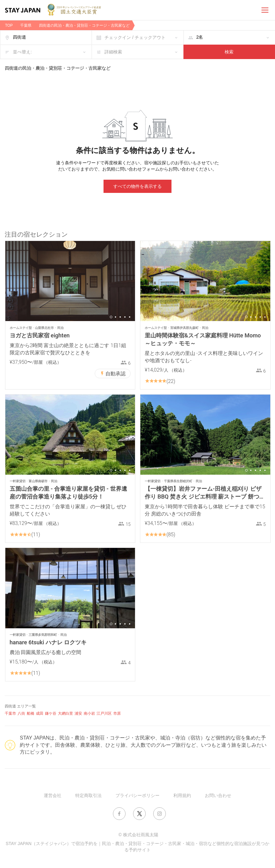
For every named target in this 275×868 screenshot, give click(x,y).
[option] (70, 281)
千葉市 (10, 713)
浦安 (78, 713)
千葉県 (26, 25)
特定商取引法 (88, 795)
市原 (117, 713)
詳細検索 (113, 52)
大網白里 (65, 713)
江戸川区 (104, 713)
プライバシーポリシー (137, 795)
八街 (21, 713)
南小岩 (89, 713)
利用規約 (182, 795)
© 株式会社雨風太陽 (138, 835)
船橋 (31, 713)
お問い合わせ (218, 795)
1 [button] (111, 317)
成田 (40, 713)
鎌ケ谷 (51, 713)
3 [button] (120, 317)
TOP (9, 25)
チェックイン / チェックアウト (135, 37)
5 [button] (130, 317)
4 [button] (125, 317)
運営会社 (53, 795)
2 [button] (115, 317)
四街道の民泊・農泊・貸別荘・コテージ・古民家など (84, 25)
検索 (229, 52)
